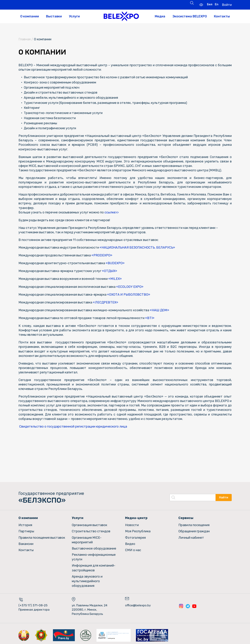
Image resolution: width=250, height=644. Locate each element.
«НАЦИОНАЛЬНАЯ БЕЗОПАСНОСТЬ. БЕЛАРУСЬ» (139, 248)
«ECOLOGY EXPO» (131, 286)
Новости (132, 524)
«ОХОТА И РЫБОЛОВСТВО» (130, 294)
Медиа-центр (136, 517)
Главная (25, 39)
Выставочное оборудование (94, 547)
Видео (130, 542)
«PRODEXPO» (102, 256)
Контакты (222, 16)
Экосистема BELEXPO (190, 16)
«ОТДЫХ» (110, 271)
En (216, 4)
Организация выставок (89, 524)
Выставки (54, 16)
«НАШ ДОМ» (161, 309)
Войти (227, 5)
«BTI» (151, 317)
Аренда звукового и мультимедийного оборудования (87, 578)
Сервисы (186, 517)
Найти (224, 497)
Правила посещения (194, 524)
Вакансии (26, 542)
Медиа (160, 16)
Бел (209, 4)
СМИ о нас (133, 548)
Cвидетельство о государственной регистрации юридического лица (73, 426)
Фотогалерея (135, 536)
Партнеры (26, 530)
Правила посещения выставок (42, 536)
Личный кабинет (191, 536)
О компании (30, 16)
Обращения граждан (194, 530)
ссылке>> (112, 213)
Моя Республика (138, 530)
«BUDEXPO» (116, 263)
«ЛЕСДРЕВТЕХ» (106, 302)
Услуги (74, 16)
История (25, 524)
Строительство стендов (91, 530)
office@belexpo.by (138, 602)
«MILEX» (116, 279)
